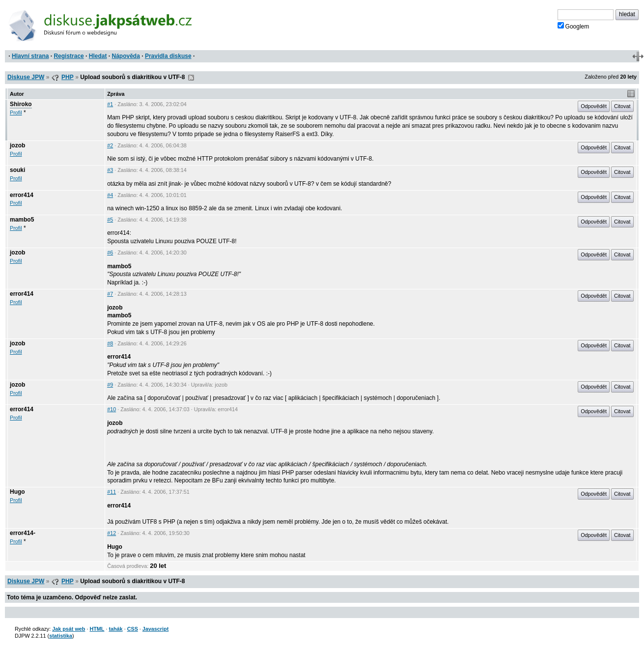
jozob (17, 145)
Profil (16, 113)
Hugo (17, 492)
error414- (23, 533)
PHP (68, 77)
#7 (110, 294)
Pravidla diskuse (168, 56)
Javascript (155, 629)
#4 (110, 195)
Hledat (98, 56)
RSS (191, 78)
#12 (112, 533)
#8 (110, 343)
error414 (22, 195)
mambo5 (22, 220)
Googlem (574, 26)
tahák (115, 629)
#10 (112, 409)
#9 (110, 385)
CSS (133, 629)
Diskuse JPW (26, 77)
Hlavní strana (30, 56)
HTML (97, 629)
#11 (112, 492)
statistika (61, 636)
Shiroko (21, 104)
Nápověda (126, 56)
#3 (110, 170)
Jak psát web (69, 629)
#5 (110, 220)
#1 (110, 104)
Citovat (622, 106)
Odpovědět (594, 106)
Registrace (69, 56)
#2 (110, 145)
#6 (110, 253)
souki (17, 170)
